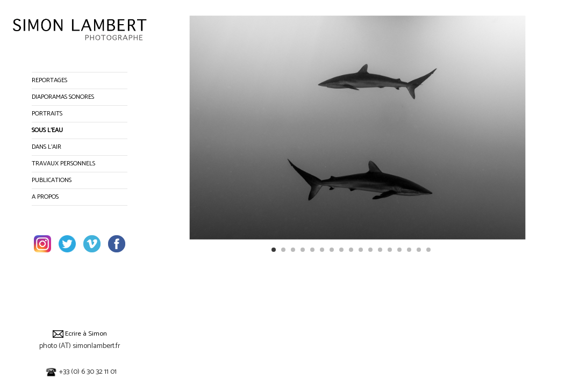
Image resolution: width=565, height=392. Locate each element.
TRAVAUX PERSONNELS (63, 164)
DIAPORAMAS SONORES (63, 97)
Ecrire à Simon (80, 334)
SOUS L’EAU (47, 130)
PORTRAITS (47, 114)
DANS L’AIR (47, 147)
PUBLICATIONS (52, 180)
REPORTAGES (49, 80)
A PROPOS (45, 197)
